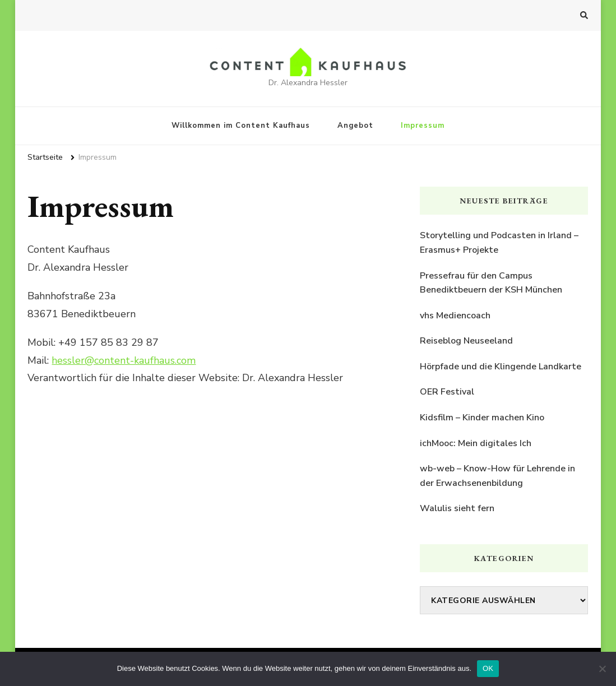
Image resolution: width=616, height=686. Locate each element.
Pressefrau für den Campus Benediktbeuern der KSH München (491, 283)
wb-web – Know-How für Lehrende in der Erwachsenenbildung (497, 476)
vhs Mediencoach (455, 316)
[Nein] (602, 669)
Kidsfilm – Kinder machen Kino (482, 418)
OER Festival (447, 392)
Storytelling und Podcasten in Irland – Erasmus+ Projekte (499, 243)
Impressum (423, 126)
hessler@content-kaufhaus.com (124, 360)
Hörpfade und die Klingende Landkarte (501, 367)
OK (488, 668)
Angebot (355, 126)
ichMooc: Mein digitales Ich (476, 443)
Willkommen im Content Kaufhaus (241, 126)
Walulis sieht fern (457, 508)
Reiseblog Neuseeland (466, 341)
